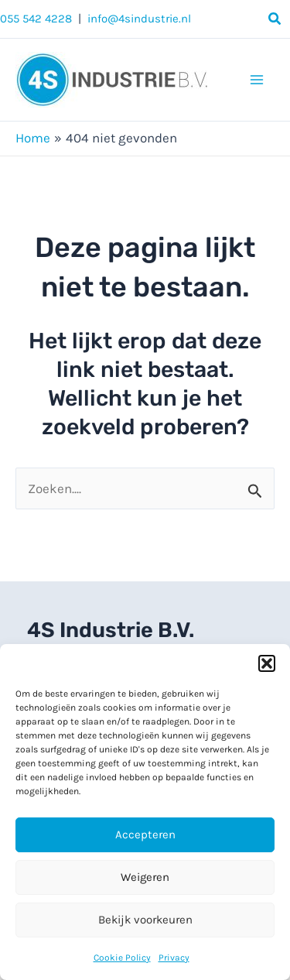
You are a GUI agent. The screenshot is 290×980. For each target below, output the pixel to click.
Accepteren (145, 834)
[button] (267, 663)
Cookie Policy (122, 958)
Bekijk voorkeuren (145, 920)
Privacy (174, 958)
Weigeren (145, 877)
